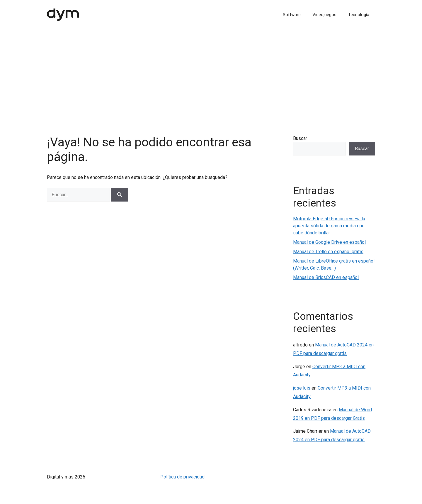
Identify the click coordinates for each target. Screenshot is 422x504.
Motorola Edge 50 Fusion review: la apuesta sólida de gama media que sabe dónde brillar (329, 226)
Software (292, 15)
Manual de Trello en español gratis (328, 252)
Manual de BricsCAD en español (326, 277)
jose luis (302, 388)
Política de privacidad (182, 477)
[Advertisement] (211, 73)
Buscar (300, 138)
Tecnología (359, 15)
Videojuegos (324, 15)
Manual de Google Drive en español (329, 242)
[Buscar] (120, 195)
